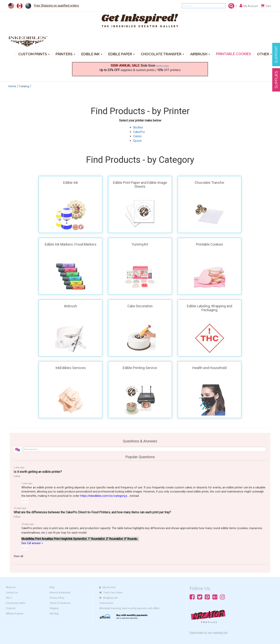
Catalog (24, 86)
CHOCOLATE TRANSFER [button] (162, 54)
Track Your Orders (111, 593)
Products (11, 608)
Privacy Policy (57, 598)
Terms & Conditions (60, 603)
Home (12, 86)
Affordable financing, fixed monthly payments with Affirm (129, 608)
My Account (107, 587)
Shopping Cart (108, 598)
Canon (137, 136)
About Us (11, 587)
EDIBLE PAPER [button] (122, 54)
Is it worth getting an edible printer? (38, 472)
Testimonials (106, 603)
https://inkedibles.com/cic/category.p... (105, 496)
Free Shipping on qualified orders (56, 6)
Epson (137, 141)
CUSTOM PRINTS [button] (34, 54)
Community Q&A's (16, 603)
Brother (138, 127)
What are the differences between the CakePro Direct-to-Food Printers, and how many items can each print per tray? (92, 512)
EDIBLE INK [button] (92, 54)
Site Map (54, 614)
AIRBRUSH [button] (200, 54)
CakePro (139, 132)
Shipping (54, 608)
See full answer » (32, 543)
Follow (17, 476)
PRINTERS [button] (65, 54)
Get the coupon (162, 66)
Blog (52, 587)
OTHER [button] (264, 54)
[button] (23, 501)
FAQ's (9, 598)
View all (18, 556)
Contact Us (12, 593)
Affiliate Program (15, 614)
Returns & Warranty (60, 593)
